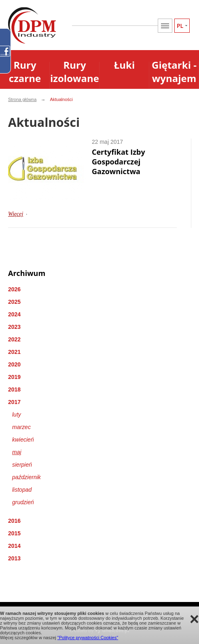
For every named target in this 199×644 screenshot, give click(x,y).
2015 (14, 533)
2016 (14, 521)
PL (180, 26)
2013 (14, 558)
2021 (14, 352)
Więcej (16, 214)
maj (17, 452)
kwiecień (23, 440)
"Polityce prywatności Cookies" (88, 638)
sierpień (22, 465)
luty (17, 415)
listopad (22, 490)
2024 (14, 314)
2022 (14, 339)
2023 (14, 327)
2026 (14, 289)
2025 (14, 302)
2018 (14, 389)
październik (26, 477)
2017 (14, 402)
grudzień (23, 502)
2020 (14, 364)
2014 (14, 546)
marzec (21, 427)
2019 (14, 377)
